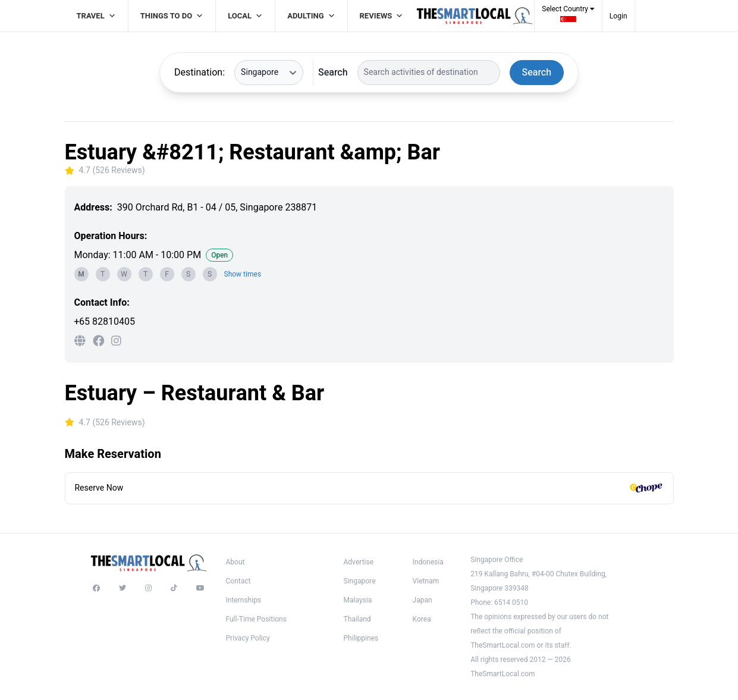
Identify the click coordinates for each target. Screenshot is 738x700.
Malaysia (357, 600)
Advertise (358, 562)
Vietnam (426, 581)
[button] (568, 17)
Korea (422, 619)
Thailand (357, 619)
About (235, 562)
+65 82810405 (105, 322)
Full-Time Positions (256, 619)
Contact (238, 581)
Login (618, 16)
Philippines (361, 638)
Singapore (359, 581)
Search (333, 73)
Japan (423, 600)
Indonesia (428, 562)
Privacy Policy (248, 638)
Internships (244, 600)
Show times (243, 274)
